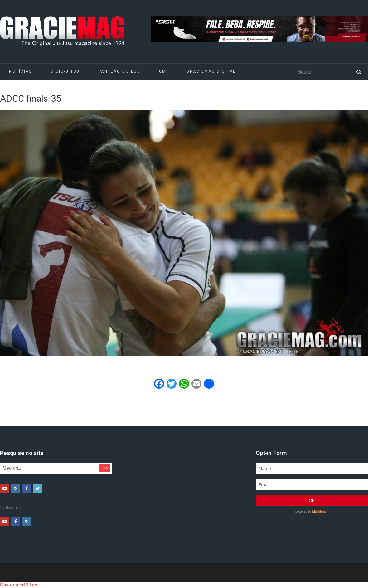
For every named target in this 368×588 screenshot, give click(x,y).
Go (105, 468)
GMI (164, 71)
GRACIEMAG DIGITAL (211, 71)
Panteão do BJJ (119, 71)
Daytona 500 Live (19, 585)
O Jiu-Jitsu (65, 71)
